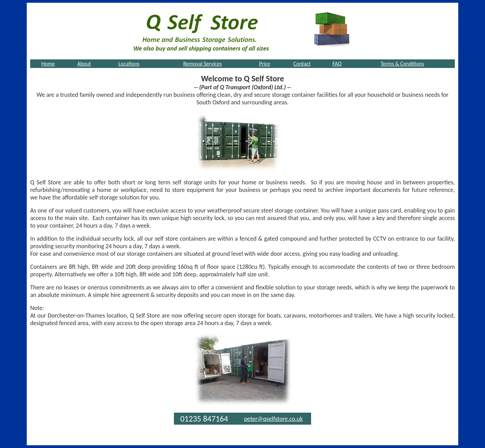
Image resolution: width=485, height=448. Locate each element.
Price (264, 64)
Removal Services (202, 64)
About (84, 64)
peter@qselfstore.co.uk (273, 419)
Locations (129, 64)
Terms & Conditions (403, 64)
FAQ (337, 64)
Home (48, 64)
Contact (302, 64)
